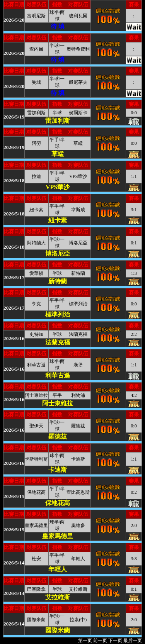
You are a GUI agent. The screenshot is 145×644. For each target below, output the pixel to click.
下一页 (115, 641)
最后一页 (133, 641)
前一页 (100, 641)
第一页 (85, 641)
